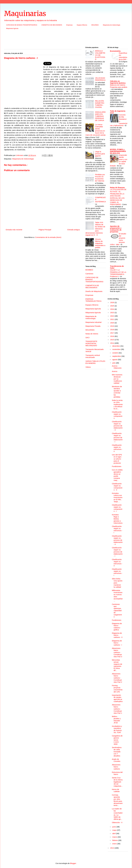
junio (114, 827)
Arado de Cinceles (116, 760)
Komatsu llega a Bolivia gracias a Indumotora (117, 519)
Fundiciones (117, 466)
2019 (112, 326)
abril (114, 833)
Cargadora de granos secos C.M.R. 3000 (117, 740)
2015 (112, 340)
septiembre (117, 356)
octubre (115, 353)
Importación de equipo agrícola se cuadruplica (117, 698)
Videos (88, 367)
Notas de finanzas (117, 187)
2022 (112, 316)
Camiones (89, 274)
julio (114, 363)
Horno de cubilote (116, 790)
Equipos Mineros (82, 25)
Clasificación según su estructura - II (117, 448)
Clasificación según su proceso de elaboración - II (117, 426)
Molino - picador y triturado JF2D (116, 720)
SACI (87, 338)
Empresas (69, 25)
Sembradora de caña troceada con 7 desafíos (117, 752)
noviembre (117, 349)
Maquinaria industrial (93, 322)
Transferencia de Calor (117, 267)
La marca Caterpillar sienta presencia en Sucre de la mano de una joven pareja (95, 130)
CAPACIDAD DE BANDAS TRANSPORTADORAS (22, 25)
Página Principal (45, 230)
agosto (115, 360)
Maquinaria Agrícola (93, 309)
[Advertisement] (66, 39)
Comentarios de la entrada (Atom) (48, 237)
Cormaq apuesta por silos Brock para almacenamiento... (117, 800)
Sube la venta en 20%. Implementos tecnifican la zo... (117, 404)
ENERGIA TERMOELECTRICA (93, 300)
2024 (112, 309)
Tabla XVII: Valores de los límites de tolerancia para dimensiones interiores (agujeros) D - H (95, 229)
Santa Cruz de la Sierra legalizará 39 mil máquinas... (117, 782)
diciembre (116, 346)
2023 (112, 313)
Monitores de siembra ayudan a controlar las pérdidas (117, 392)
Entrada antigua (74, 230)
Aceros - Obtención (117, 367)
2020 (112, 323)
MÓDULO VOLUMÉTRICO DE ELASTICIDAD (100, 55)
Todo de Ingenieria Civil (118, 112)
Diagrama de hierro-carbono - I (117, 643)
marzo (115, 837)
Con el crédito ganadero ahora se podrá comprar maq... (117, 475)
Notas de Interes (92, 334)
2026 (112, 302)
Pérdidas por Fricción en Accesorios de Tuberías (100, 178)
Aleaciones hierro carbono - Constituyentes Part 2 (117, 678)
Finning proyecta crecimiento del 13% (117, 689)
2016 (112, 336)
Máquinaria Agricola (12, 28)
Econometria (115, 51)
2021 (112, 319)
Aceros (115, 371)
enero (115, 844)
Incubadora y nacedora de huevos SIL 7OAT (117, 729)
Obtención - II (117, 822)
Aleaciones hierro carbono (116, 767)
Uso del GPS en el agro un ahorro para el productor (117, 459)
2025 (112, 306)
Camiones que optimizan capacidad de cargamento (117, 610)
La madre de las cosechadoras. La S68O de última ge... (117, 814)
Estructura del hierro (117, 773)
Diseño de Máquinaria (94, 291)
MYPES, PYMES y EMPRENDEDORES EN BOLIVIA (118, 151)
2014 (112, 343)
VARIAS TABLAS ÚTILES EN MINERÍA (95, 362)
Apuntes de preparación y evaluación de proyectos (116, 229)
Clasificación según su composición (117, 415)
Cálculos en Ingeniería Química (118, 82)
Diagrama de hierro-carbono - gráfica (117, 627)
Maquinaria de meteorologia (112, 25)
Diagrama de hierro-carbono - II (117, 635)
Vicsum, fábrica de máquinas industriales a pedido (100, 243)
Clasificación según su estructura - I (117, 529)
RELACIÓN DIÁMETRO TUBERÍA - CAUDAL (100, 104)
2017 (112, 333)
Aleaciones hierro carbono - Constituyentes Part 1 (117, 709)
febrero (115, 840)
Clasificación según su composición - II (117, 487)
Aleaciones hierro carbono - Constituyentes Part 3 (117, 652)
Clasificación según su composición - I (117, 508)
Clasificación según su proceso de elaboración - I (117, 438)
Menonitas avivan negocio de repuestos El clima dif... (117, 665)
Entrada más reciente (14, 230)
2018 (112, 330)
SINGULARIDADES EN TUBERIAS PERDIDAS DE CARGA (100, 116)
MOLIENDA (95, 25)
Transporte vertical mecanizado (93, 356)
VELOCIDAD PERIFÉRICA (100, 79)
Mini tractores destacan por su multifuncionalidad (117, 379)
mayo (115, 830)
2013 (112, 848)
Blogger (73, 863)
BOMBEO (89, 270)
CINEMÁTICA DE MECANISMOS (52, 25)
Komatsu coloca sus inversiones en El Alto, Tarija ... (117, 497)
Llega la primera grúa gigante (100, 154)
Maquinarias (25, 13)
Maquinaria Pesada (93, 326)
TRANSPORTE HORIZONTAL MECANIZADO (91, 343)
